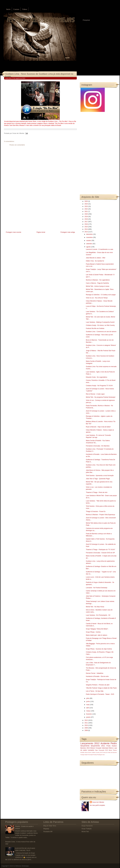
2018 (86, 219)
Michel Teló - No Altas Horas (95, 607)
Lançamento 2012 (90, 743)
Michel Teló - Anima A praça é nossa (98, 286)
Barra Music (88, 752)
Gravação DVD (103, 750)
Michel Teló (85, 832)
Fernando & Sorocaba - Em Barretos (98, 446)
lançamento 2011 (98, 746)
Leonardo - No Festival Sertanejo (97, 588)
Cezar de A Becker (98, 802)
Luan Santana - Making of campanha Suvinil (100, 322)
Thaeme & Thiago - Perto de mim (97, 492)
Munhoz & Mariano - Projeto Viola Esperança (100, 515)
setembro (89, 244)
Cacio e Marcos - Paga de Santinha (97, 283)
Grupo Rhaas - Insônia (93, 632)
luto (104, 755)
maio (88, 705)
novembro (90, 237)
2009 (86, 728)
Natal (86, 755)
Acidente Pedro (109, 743)
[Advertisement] (22, 214)
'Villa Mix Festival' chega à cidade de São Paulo (101, 688)
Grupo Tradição (87, 829)
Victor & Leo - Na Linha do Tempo (97, 298)
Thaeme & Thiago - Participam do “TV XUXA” (101, 550)
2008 (86, 730)
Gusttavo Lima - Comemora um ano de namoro (101, 332)
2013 (86, 232)
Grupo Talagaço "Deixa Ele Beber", (97, 629)
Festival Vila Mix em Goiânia (95, 328)
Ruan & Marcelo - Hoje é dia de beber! (98, 427)
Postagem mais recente (14, 232)
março (88, 711)
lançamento (85, 746)
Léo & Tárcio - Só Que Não (95, 691)
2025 (86, 201)
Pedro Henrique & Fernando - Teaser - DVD (100, 694)
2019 (86, 217)
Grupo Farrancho (87, 826)
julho (88, 698)
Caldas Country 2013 (97, 752)
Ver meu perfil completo (97, 805)
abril (88, 708)
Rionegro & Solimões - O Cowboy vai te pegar (101, 295)
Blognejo (46, 829)
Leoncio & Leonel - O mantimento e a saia (99, 249)
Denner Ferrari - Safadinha (95, 673)
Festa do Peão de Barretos (110, 752)
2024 (86, 204)
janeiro (89, 717)
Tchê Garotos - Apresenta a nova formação (100, 476)
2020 (86, 214)
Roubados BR (48, 832)
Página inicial (41, 232)
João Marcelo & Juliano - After (96, 258)
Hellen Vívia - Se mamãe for (95, 261)
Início (8, 9)
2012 (86, 720)
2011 (86, 723)
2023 (86, 206)
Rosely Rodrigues (98, 755)
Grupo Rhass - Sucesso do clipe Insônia (99, 649)
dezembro (90, 234)
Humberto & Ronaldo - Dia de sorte (97, 676)
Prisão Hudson (112, 746)
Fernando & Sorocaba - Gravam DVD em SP (100, 553)
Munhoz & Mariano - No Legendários (98, 280)
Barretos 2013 (85, 748)
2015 (86, 227)
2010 (86, 725)
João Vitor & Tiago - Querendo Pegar (98, 479)
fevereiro (89, 714)
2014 (86, 229)
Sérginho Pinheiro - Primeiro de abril (98, 685)
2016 (86, 224)
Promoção (90, 755)
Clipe (96, 750)
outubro (89, 241)
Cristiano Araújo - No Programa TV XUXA (99, 386)
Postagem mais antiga (68, 232)
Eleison (93, 748)
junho (88, 701)
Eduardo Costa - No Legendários (96, 377)
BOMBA (83, 752)
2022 (86, 209)
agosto (89, 247)
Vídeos (25, 9)
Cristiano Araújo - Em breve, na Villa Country (100, 325)
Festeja (82, 755)
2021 (86, 211)
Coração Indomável (102, 748)
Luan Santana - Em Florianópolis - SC (98, 615)
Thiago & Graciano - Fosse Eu (96, 511)
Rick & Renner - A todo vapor (95, 394)
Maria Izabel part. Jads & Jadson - (97, 635)
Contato (16, 9)
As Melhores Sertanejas (21, 866)
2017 (86, 222)
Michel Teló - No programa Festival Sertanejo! (101, 397)
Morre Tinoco (113, 750)
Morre (111, 748)
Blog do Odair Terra (50, 826)
